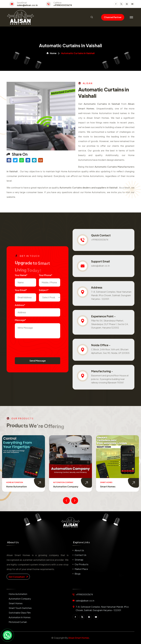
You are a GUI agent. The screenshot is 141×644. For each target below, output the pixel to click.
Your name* (21, 275)
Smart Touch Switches (20, 608)
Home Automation (16, 487)
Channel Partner (113, 17)
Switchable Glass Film (20, 613)
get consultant (18, 577)
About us (79, 550)
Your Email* (21, 290)
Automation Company (66, 487)
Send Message (38, 361)
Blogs (78, 574)
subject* (44, 290)
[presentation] (36, 346)
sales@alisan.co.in (27, 5)
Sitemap (79, 560)
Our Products (81, 564)
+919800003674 (63, 5)
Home (52, 53)
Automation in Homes (20, 617)
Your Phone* (46, 275)
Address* (20, 305)
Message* (20, 320)
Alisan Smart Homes (79, 638)
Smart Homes (108, 487)
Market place (81, 569)
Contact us (80, 555)
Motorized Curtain (18, 622)
